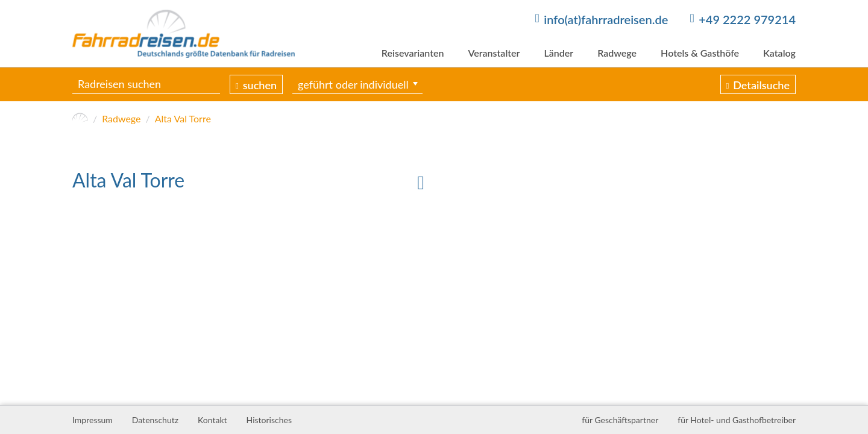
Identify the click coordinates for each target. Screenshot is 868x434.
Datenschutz (155, 420)
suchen (260, 85)
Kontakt (212, 420)
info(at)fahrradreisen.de (606, 19)
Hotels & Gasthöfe (700, 53)
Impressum (93, 420)
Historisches (269, 420)
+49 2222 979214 (747, 19)
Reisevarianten (413, 53)
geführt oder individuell (353, 84)
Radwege (617, 53)
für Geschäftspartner (620, 420)
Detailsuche (761, 85)
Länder (558, 53)
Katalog (779, 53)
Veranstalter (494, 53)
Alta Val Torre (183, 118)
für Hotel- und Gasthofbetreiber (737, 420)
